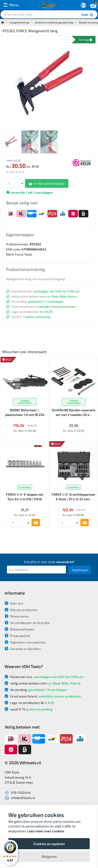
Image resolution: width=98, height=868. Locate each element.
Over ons (14, 603)
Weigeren (49, 856)
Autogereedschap (19, 22)
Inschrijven (80, 570)
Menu (11, 5)
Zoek (88, 15)
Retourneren (17, 616)
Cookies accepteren (49, 844)
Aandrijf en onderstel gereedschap (54, 22)
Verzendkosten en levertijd (27, 623)
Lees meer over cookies (46, 831)
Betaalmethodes (20, 629)
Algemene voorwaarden (25, 642)
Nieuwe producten (21, 610)
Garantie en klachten (23, 649)
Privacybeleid (17, 636)
